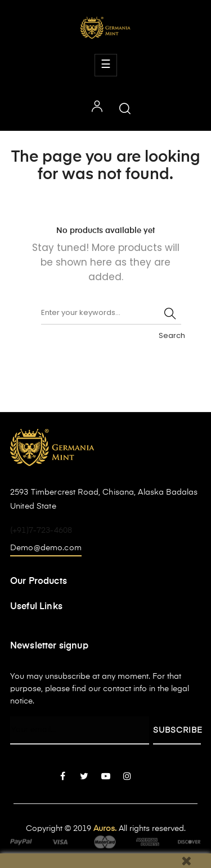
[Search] (111, 313)
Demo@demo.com (46, 548)
